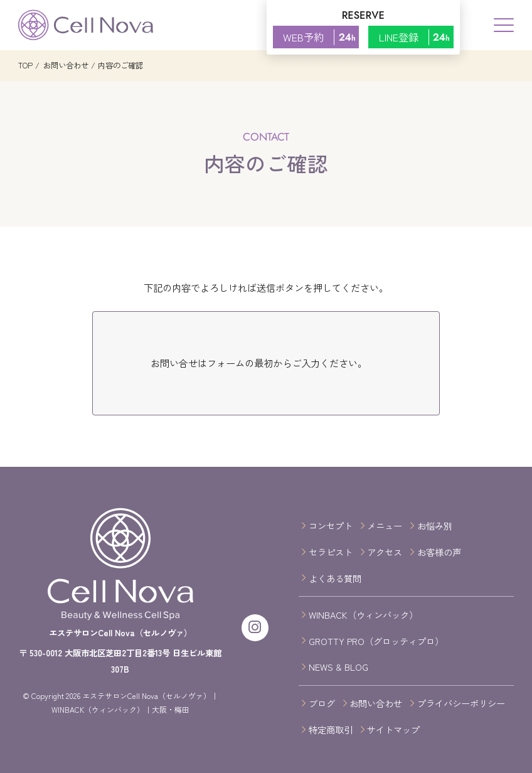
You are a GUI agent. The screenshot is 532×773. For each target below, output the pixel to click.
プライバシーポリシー (461, 703)
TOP (25, 65)
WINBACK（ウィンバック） (363, 615)
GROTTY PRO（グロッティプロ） (376, 641)
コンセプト (331, 525)
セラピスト (331, 552)
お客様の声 (439, 552)
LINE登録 (416, 37)
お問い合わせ (65, 65)
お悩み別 (435, 525)
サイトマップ (393, 729)
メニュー (385, 525)
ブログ (322, 703)
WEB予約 (321, 37)
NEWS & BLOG (338, 667)
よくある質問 (335, 578)
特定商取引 (331, 729)
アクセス (385, 552)
